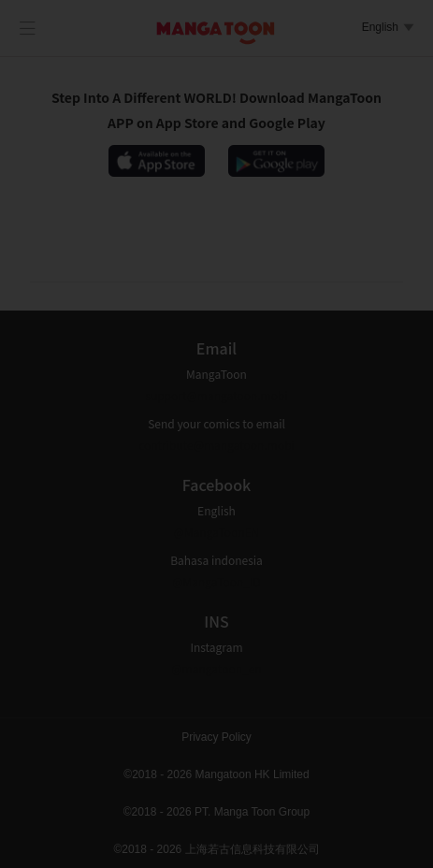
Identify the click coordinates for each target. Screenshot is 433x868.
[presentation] (217, 425)
